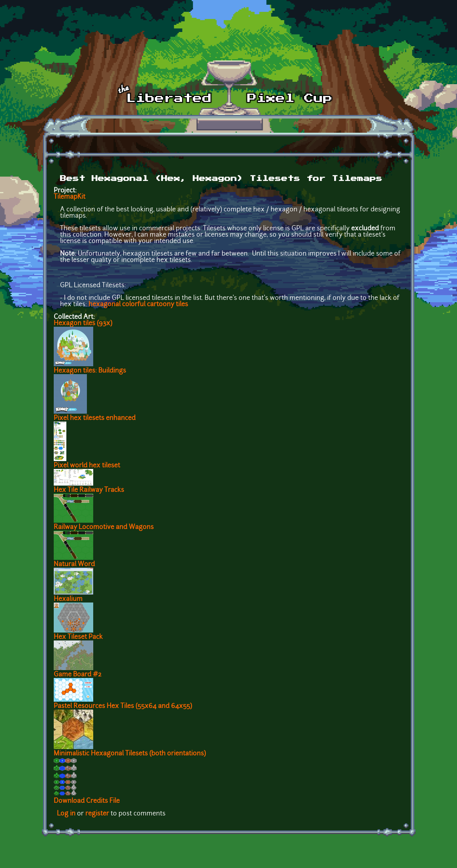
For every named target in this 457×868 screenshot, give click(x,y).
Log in (66, 814)
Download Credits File (87, 801)
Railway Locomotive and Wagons (104, 527)
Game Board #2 (78, 675)
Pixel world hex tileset (87, 466)
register (97, 814)
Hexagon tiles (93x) (83, 324)
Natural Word (74, 565)
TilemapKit (70, 197)
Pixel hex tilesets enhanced (95, 418)
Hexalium (68, 599)
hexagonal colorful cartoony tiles (138, 305)
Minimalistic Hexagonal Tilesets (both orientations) (130, 754)
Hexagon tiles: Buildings (90, 371)
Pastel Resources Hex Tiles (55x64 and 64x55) (123, 706)
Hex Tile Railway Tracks (89, 490)
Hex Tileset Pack (78, 637)
